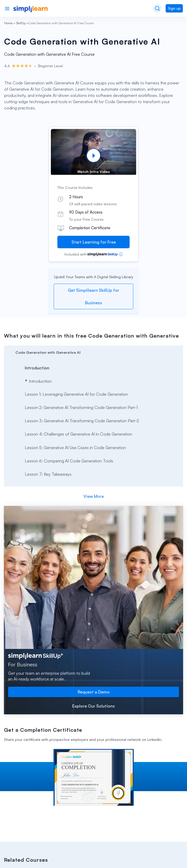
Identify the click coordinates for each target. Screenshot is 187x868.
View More (94, 496)
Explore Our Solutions (93, 706)
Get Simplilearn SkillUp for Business (93, 296)
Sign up (174, 8)
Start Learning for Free (94, 242)
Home (8, 23)
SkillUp (21, 23)
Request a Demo (94, 692)
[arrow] (93, 352)
